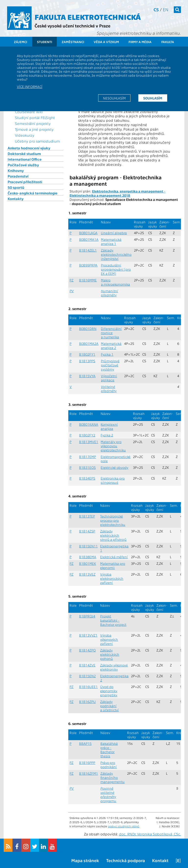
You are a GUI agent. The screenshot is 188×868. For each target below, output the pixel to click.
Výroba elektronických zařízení (112, 578)
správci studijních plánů (124, 826)
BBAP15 (85, 743)
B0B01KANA (89, 424)
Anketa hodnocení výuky (29, 148)
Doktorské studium (24, 154)
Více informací (30, 86)
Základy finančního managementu (112, 778)
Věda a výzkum (106, 42)
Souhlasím (153, 98)
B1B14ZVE (87, 665)
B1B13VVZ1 (88, 635)
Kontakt (160, 860)
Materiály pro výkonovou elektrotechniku (113, 446)
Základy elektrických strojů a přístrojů (113, 535)
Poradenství (18, 176)
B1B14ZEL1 (88, 250)
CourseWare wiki (29, 112)
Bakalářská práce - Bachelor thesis (109, 750)
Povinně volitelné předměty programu (108, 795)
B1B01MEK (88, 563)
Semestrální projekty (33, 123)
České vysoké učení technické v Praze (72, 26)
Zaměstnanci (73, 42)
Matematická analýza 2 (111, 346)
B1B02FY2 (87, 435)
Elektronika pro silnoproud (113, 480)
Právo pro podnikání (109, 765)
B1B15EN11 (88, 546)
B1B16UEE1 (88, 687)
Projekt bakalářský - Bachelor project (113, 620)
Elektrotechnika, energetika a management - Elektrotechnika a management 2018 (117, 193)
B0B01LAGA (88, 233)
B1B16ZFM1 (88, 773)
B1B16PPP (87, 763)
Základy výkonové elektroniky (114, 667)
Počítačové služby (23, 165)
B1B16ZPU (87, 702)
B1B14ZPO (87, 650)
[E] (178, 860)
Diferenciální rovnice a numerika (111, 333)
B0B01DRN (88, 329)
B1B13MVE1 (89, 442)
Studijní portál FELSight (35, 118)
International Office (25, 159)
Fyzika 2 (107, 435)
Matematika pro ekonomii (113, 566)
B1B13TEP (87, 516)
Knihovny (16, 170)
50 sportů (16, 187)
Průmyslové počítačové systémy (110, 365)
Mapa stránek (85, 860)
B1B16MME (88, 280)
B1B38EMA (88, 557)
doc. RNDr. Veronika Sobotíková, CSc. (150, 834)
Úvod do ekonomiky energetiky (109, 691)
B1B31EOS (87, 467)
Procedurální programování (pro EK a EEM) (116, 269)
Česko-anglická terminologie (33, 193)
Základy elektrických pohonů (110, 654)
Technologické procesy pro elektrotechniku (113, 520)
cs (156, 9)
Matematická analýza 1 (111, 241)
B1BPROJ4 (87, 616)
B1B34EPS (87, 478)
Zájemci (21, 42)
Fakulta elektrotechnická (88, 17)
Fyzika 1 (107, 354)
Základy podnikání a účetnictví (109, 706)
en (166, 9)
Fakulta (168, 42)
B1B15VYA (87, 376)
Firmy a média (140, 42)
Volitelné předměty (109, 389)
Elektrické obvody (114, 467)
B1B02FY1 (87, 354)
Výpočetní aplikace (109, 378)
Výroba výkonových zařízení (109, 639)
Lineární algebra (114, 233)
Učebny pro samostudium (37, 141)
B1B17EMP (88, 457)
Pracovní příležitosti (25, 182)
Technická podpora (126, 860)
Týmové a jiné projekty (34, 129)
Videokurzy (25, 135)
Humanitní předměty (109, 293)
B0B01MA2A (89, 344)
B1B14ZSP (87, 531)
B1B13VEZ (87, 574)
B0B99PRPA (88, 265)
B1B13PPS (87, 361)
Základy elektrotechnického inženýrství (116, 254)
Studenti (45, 42)
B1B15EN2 (87, 676)
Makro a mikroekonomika (115, 282)
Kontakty (16, 199)
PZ (71, 280)
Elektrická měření (114, 557)
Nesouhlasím (114, 98)
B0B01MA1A (89, 239)
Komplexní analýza (109, 426)
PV (72, 291)
